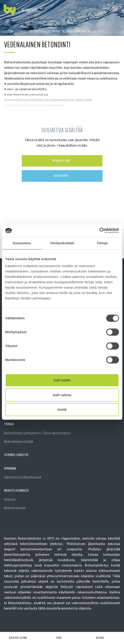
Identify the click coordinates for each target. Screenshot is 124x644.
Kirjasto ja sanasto (16, 490)
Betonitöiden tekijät (19, 441)
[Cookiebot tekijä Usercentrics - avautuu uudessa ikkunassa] (99, 231)
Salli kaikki (62, 380)
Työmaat (22, 31)
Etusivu (9, 31)
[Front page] (20, 10)
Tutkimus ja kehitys (16, 455)
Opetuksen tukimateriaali (23, 477)
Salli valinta (62, 395)
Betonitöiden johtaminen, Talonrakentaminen (58, 31)
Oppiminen (10, 468)
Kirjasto (10, 499)
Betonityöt (95, 31)
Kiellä (62, 410)
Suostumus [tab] (22, 243)
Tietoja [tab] (102, 243)
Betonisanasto (15, 508)
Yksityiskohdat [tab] (62, 243)
